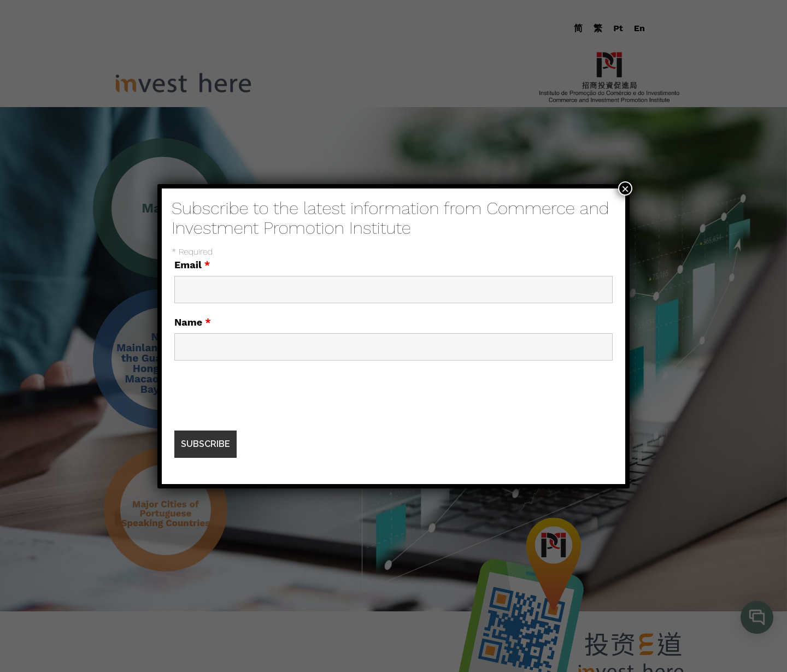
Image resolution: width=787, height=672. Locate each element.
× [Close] (625, 188)
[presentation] (257, 396)
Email (192, 265)
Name (193, 322)
